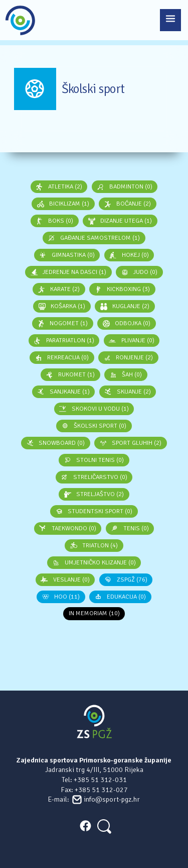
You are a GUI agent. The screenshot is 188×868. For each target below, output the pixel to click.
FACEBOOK (85, 826)
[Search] (104, 826)
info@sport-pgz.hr (112, 799)
